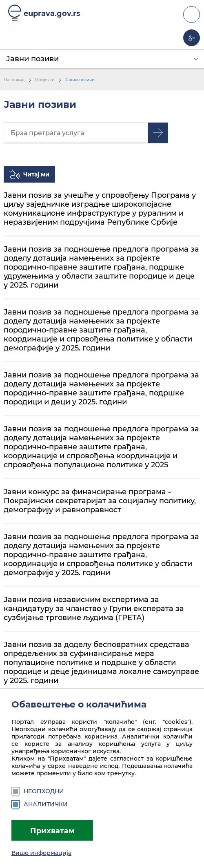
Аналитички (40, 804)
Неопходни (38, 791)
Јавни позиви (32, 59)
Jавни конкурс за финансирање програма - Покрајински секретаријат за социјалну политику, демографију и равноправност (100, 501)
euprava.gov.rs (52, 13)
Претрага (158, 133)
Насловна (14, 80)
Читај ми (36, 174)
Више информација (41, 853)
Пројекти (45, 80)
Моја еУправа (192, 38)
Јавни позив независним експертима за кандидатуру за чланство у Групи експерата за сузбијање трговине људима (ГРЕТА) (94, 608)
